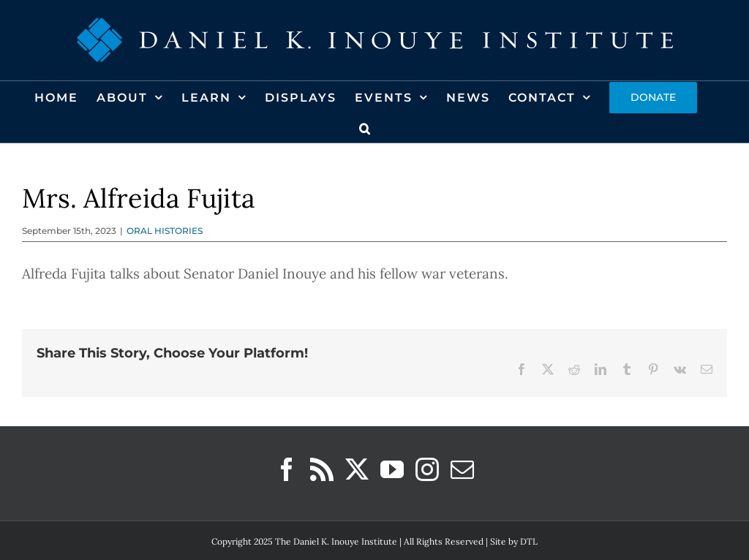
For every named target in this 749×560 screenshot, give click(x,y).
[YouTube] (392, 469)
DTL (529, 541)
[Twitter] (357, 469)
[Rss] (322, 469)
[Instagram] (427, 469)
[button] (365, 127)
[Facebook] (287, 469)
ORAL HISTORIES (165, 231)
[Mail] (462, 469)
